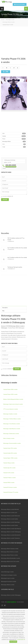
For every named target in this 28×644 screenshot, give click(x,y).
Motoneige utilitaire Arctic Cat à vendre (10, 561)
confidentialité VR (21, 640)
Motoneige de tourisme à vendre (9, 582)
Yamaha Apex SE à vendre (9, 468)
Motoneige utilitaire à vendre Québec (10, 519)
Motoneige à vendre (10, 20)
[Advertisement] (14, 42)
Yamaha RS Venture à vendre (10, 487)
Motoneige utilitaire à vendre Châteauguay (11, 532)
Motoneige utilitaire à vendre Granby (9, 525)
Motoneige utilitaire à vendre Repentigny (10, 522)
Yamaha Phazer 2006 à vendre (10, 389)
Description (5, 308)
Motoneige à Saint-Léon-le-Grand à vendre (13, 404)
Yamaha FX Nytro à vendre (9, 478)
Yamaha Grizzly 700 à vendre (10, 448)
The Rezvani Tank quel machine (15, 267)
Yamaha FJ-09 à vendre (9, 473)
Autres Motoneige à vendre (7, 572)
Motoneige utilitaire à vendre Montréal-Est (11, 535)
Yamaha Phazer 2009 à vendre (10, 394)
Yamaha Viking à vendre (9, 463)
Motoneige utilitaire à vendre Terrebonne (10, 538)
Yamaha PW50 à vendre (9, 483)
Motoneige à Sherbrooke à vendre (11, 434)
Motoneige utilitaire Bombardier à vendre (11, 558)
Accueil (3, 20)
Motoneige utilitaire (6, 141)
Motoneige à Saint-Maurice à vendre (12, 429)
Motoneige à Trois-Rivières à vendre (12, 424)
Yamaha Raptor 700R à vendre (10, 458)
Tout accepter (13, 642)
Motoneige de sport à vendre (8, 578)
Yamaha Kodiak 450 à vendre (10, 453)
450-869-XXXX (11, 166)
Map (3, 311)
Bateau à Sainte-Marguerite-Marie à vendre (13, 399)
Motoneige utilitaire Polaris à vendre (9, 555)
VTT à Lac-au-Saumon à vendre (11, 409)
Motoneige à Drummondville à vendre (12, 443)
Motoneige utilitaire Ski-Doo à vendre (10, 552)
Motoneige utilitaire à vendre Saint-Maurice (11, 529)
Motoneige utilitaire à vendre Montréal (10, 509)
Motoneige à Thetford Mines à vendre (12, 419)
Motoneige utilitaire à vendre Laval (9, 513)
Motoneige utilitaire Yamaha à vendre (10, 549)
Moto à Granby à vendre (9, 438)
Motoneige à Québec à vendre (10, 414)
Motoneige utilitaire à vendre (9, 22)
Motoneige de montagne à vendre (9, 575)
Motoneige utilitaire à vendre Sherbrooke (10, 516)
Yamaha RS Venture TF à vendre (11, 492)
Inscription (7, 196)
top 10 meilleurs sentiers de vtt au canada (17, 248)
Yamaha (4, 136)
